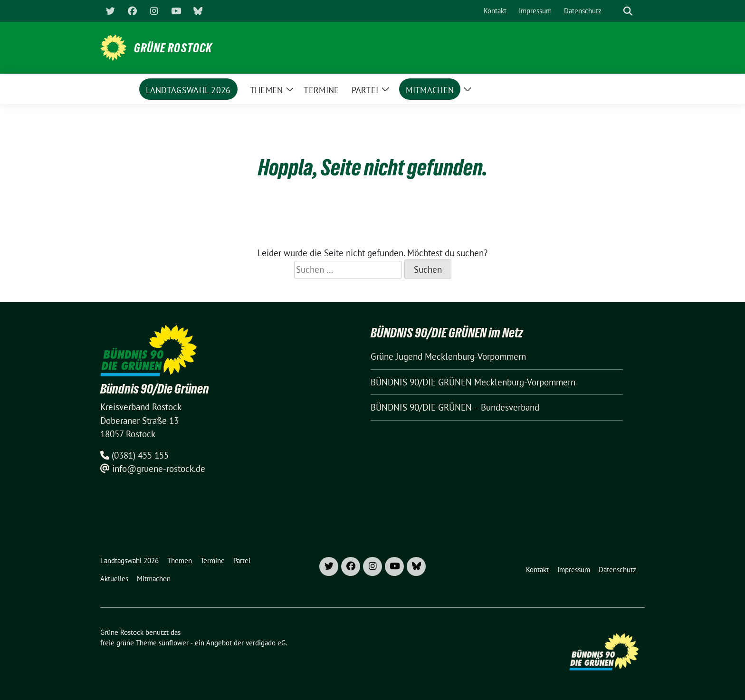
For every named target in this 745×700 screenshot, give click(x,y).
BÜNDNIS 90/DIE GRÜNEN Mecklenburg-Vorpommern (473, 382)
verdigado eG (266, 643)
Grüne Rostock (173, 48)
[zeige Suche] (628, 11)
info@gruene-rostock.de (159, 469)
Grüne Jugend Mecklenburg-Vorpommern (448, 356)
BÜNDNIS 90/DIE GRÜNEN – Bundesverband (455, 407)
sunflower (174, 643)
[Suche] (614, 11)
